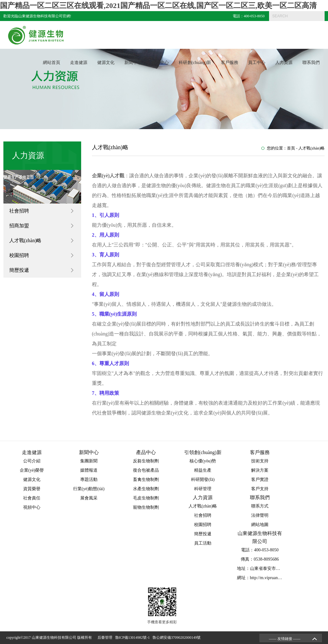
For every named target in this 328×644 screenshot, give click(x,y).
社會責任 (32, 498)
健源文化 (106, 63)
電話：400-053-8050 (249, 16)
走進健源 (79, 63)
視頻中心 (32, 507)
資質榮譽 (32, 489)
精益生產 (203, 470)
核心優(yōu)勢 (203, 461)
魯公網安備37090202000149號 (177, 638)
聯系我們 (311, 63)
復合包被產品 (146, 470)
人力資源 (284, 63)
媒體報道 (89, 470)
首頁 (291, 148)
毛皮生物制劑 (146, 498)
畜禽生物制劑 (146, 480)
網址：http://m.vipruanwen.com (265, 578)
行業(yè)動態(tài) (89, 489)
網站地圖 (260, 525)
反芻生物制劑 (146, 461)
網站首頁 (52, 63)
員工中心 (257, 63)
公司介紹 (32, 461)
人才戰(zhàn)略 (25, 240)
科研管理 (203, 489)
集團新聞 (89, 461)
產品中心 (160, 63)
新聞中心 (133, 63)
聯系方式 (260, 506)
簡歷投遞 (19, 270)
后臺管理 (106, 638)
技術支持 (260, 461)
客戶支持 (260, 489)
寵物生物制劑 (146, 507)
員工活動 (203, 543)
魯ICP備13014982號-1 (133, 638)
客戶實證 (260, 480)
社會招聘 (19, 211)
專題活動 (89, 480)
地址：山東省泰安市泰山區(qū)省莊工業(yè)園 (281, 568)
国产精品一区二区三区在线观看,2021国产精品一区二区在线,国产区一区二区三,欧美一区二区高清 (158, 6)
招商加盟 (19, 226)
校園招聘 (19, 255)
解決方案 (260, 470)
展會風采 (89, 498)
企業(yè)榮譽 (32, 470)
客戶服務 (230, 63)
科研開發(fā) (203, 480)
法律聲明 (260, 515)
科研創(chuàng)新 (195, 63)
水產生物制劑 (146, 489)
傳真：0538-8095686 (260, 559)
